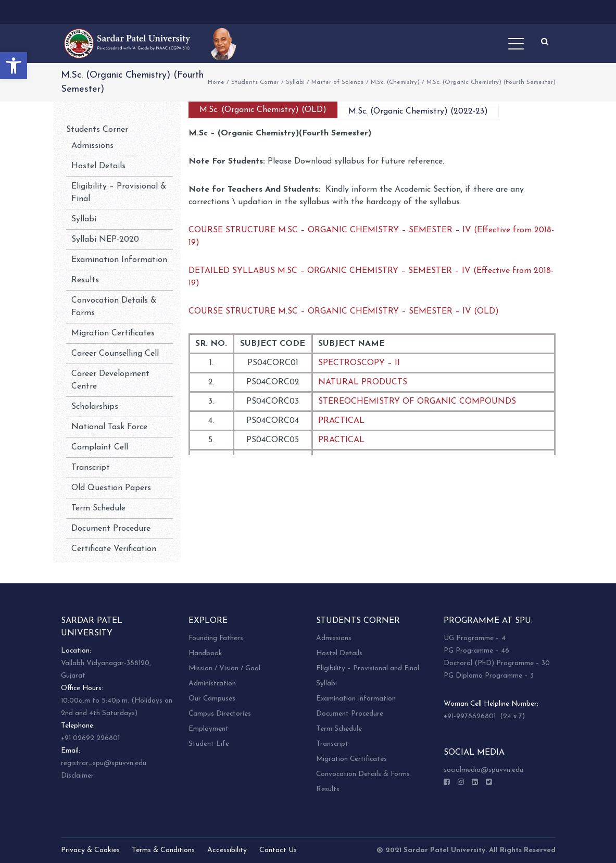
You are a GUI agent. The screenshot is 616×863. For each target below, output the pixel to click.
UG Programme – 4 (475, 638)
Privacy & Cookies (90, 850)
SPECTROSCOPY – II (359, 363)
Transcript (91, 468)
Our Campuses (212, 699)
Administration (212, 684)
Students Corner (255, 82)
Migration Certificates (113, 333)
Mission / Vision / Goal (224, 668)
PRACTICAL (341, 421)
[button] (14, 66)
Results (85, 280)
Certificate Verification (114, 549)
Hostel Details (98, 166)
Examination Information (119, 260)
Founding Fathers (216, 638)
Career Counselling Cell (115, 354)
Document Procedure (111, 529)
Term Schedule (98, 508)
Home (216, 82)
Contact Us (278, 850)
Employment (209, 729)
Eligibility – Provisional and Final (368, 668)
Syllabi (295, 82)
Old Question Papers (111, 488)
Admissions (92, 146)
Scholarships (95, 407)
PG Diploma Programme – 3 (489, 676)
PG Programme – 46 (476, 651)
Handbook (205, 653)
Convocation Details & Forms (363, 774)
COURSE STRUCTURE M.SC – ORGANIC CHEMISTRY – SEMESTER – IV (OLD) (344, 311)
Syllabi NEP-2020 (105, 240)
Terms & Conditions (163, 850)
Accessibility (227, 850)
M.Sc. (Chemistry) (395, 82)
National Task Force (109, 427)
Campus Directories (220, 714)
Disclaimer (77, 776)
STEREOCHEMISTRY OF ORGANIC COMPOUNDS (417, 402)
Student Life (209, 744)
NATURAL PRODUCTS (363, 382)
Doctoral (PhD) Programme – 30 (497, 663)
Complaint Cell (100, 447)
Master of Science (338, 82)
